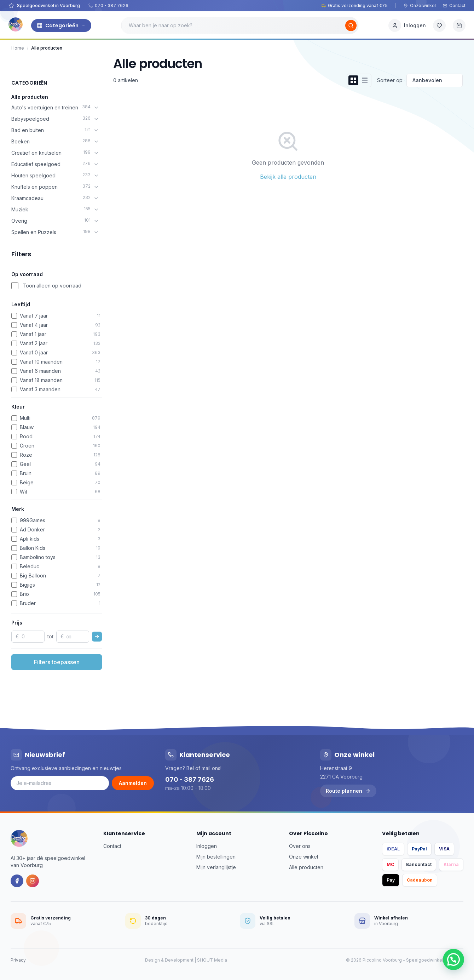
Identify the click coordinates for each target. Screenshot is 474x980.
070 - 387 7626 (108, 5)
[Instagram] (33, 881)
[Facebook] (17, 881)
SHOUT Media (212, 960)
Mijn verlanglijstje (216, 867)
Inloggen (207, 846)
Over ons (300, 846)
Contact (454, 5)
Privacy (18, 960)
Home (18, 48)
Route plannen (348, 791)
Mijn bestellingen (216, 857)
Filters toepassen (57, 662)
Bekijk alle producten (288, 177)
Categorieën (61, 25)
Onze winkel (420, 5)
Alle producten (30, 97)
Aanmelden (133, 783)
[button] (453, 959)
